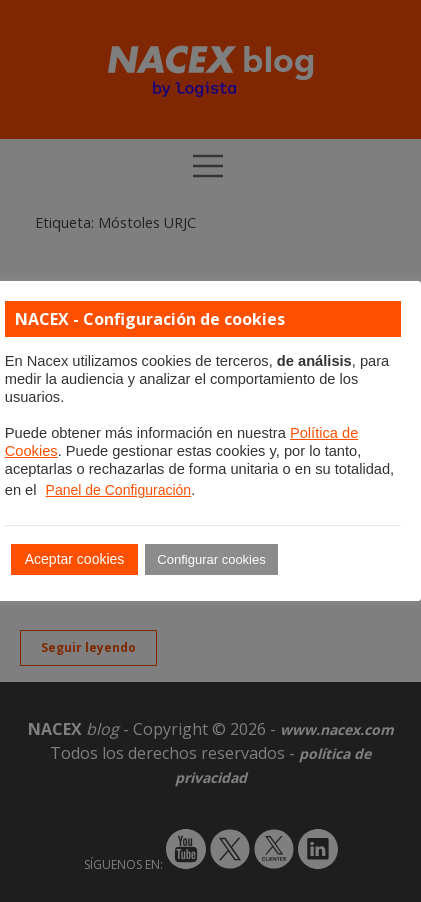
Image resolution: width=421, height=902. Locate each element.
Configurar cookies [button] (211, 559)
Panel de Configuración (119, 490)
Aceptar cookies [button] (75, 559)
